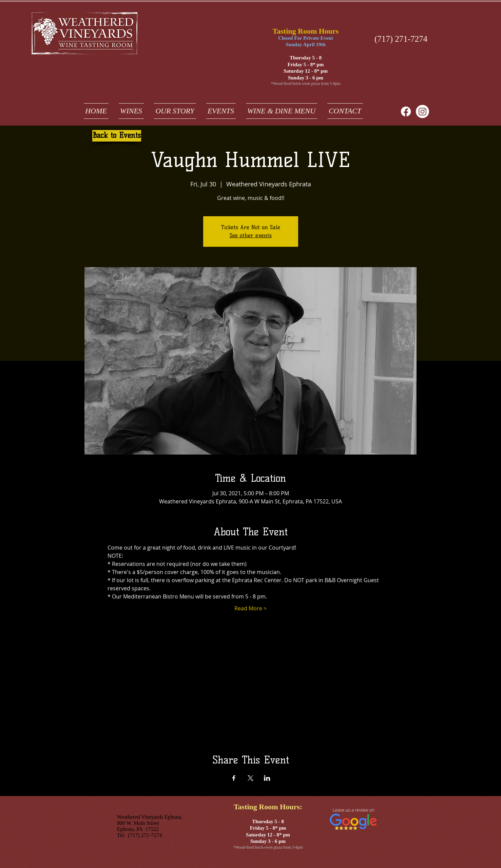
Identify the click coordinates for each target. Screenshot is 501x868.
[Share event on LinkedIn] (267, 778)
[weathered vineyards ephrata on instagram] (422, 112)
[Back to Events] (117, 136)
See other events (251, 235)
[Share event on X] (250, 778)
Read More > (250, 608)
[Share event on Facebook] (234, 778)
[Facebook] (406, 112)
